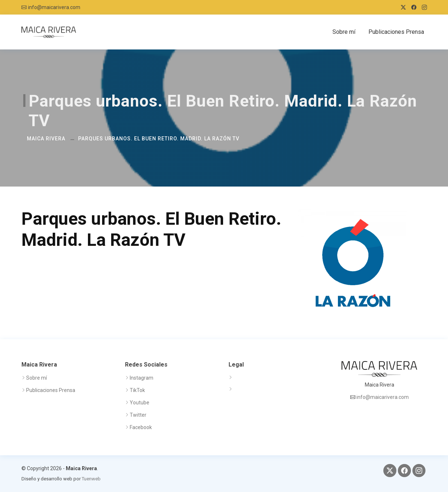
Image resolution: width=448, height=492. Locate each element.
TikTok (137, 390)
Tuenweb (91, 479)
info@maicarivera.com (54, 7)
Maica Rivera (46, 139)
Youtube (140, 403)
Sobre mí (344, 32)
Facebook (141, 427)
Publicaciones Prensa (396, 32)
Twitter (138, 415)
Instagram (142, 378)
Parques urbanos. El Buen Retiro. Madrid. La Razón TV (159, 139)
